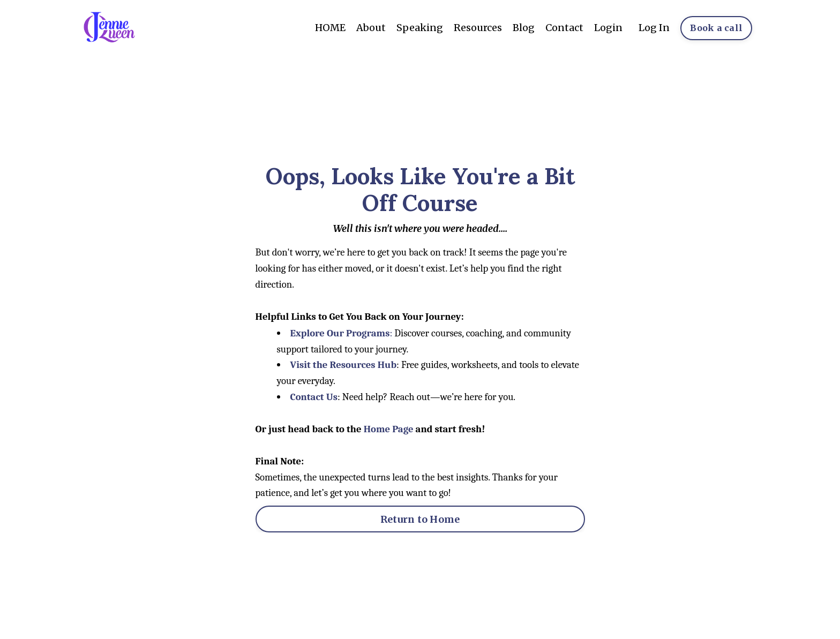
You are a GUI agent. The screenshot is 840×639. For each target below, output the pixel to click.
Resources (478, 28)
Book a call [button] (716, 28)
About (371, 28)
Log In (654, 28)
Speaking (420, 28)
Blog (524, 28)
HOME (330, 28)
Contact (564, 28)
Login (608, 28)
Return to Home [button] (420, 519)
